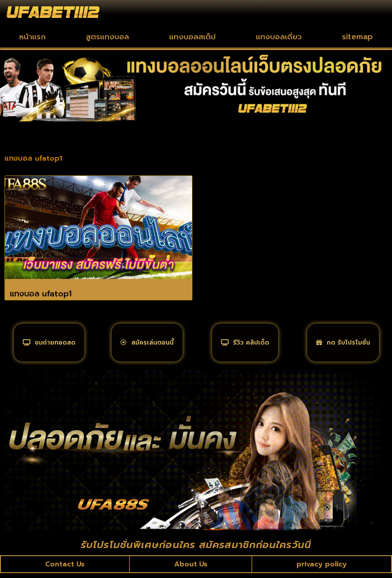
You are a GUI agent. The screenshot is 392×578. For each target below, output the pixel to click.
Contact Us (65, 569)
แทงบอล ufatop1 (41, 294)
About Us (191, 569)
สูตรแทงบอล (107, 37)
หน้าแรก (32, 37)
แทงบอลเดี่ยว (279, 37)
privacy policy (322, 569)
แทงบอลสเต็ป (192, 37)
